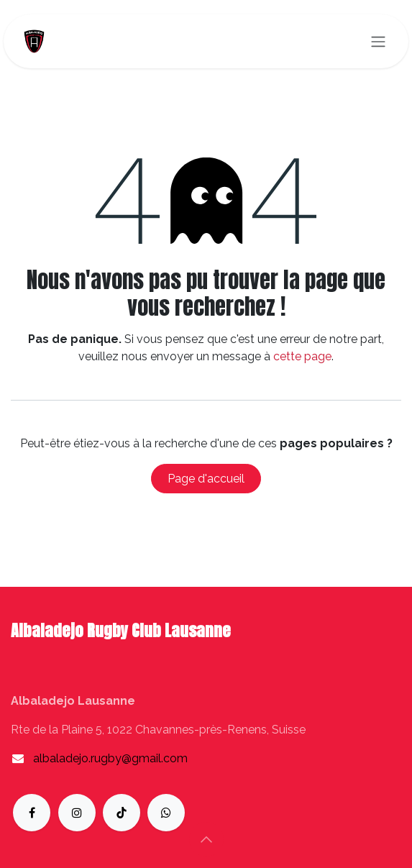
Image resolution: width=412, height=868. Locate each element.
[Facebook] (32, 813)
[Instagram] (77, 813)
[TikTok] (122, 813)
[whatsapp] (166, 813)
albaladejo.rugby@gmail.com (110, 758)
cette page (302, 356)
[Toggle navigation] (378, 41)
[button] (206, 839)
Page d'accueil (206, 479)
